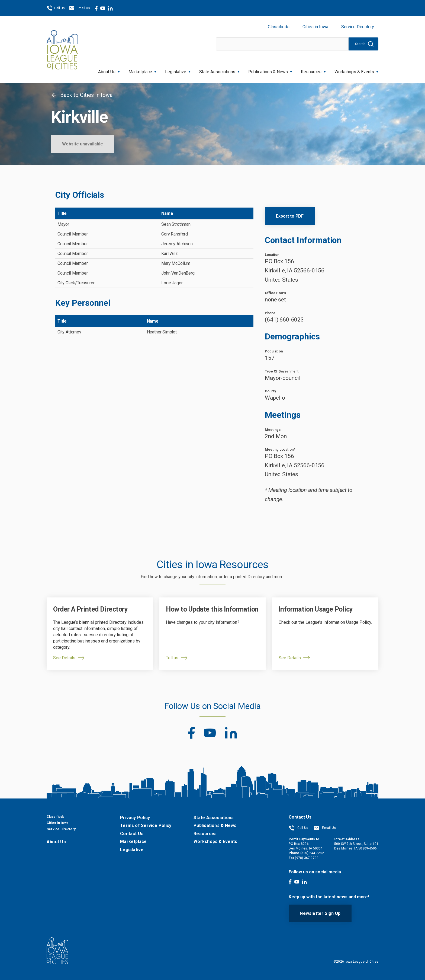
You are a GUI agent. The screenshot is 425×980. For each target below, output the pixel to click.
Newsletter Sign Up (320, 913)
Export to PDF (290, 216)
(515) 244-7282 (312, 853)
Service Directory (358, 27)
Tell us (172, 658)
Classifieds (279, 27)
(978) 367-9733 (307, 858)
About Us (109, 70)
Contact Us (132, 834)
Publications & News (270, 70)
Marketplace (142, 70)
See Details (64, 658)
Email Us (80, 8)
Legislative (178, 70)
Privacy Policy (135, 818)
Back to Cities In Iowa (82, 95)
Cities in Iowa (315, 27)
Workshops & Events (356, 70)
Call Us (56, 8)
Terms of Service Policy (146, 825)
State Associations (219, 70)
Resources (313, 70)
